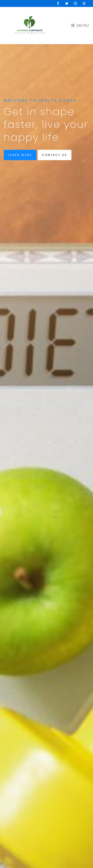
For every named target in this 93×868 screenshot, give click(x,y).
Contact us (55, 155)
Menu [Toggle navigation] (80, 25)
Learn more (20, 155)
